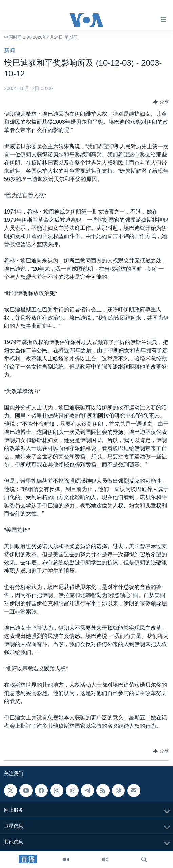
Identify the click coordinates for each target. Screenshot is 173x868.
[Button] (161, 102)
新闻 (9, 50)
